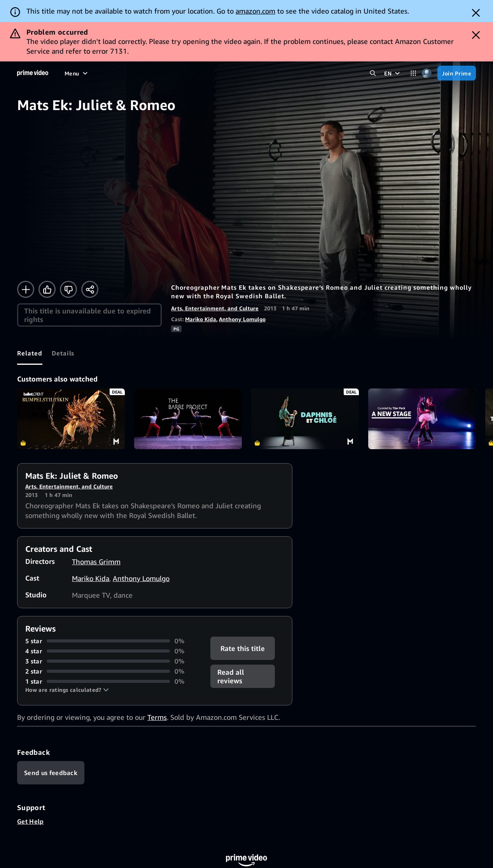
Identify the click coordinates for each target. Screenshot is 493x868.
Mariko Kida (201, 319)
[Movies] (95, 73)
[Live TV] (210, 73)
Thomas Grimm (96, 562)
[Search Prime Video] (373, 73)
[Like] (47, 289)
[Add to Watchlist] (26, 289)
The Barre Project (188, 419)
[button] (67, 690)
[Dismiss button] (476, 13)
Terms (157, 717)
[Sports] (157, 73)
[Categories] (413, 73)
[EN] (393, 73)
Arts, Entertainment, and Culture (215, 308)
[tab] (30, 353)
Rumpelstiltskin (71, 419)
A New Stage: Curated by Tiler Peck (422, 419)
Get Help (31, 821)
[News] (183, 73)
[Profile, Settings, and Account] (427, 73)
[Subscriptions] (253, 73)
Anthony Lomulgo (242, 319)
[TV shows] (126, 73)
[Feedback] (51, 773)
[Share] (90, 289)
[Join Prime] (457, 73)
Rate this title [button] (243, 648)
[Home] (33, 73)
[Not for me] (68, 289)
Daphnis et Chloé (305, 419)
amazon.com (255, 11)
